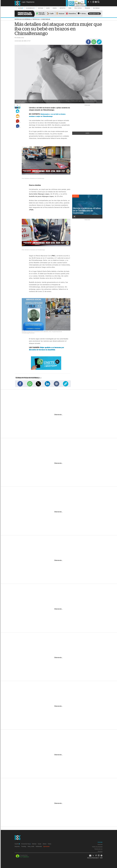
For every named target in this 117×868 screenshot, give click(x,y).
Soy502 (21, 8)
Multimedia (39, 846)
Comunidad (45, 19)
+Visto (87, 133)
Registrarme (30, 2)
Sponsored (46, 846)
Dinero (55, 8)
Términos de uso (98, 849)
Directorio (100, 851)
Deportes (63, 8)
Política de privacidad (97, 847)
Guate (48, 8)
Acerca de (100, 844)
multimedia (96, 8)
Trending (87, 8)
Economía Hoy (31, 8)
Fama (70, 8)
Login (24, 2)
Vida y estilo (78, 8)
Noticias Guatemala (23, 19)
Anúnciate (100, 842)
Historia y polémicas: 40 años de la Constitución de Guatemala (87, 211)
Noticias (41, 8)
